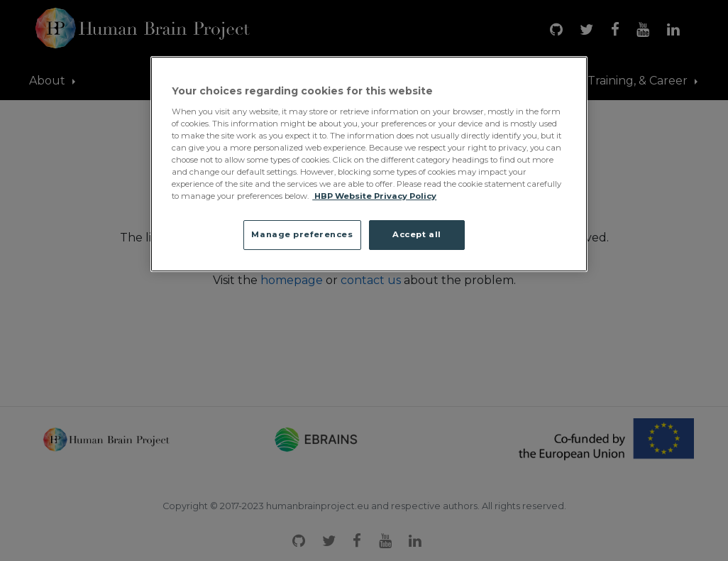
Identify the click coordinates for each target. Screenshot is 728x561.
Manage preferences (302, 234)
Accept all (417, 234)
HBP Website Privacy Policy (374, 196)
